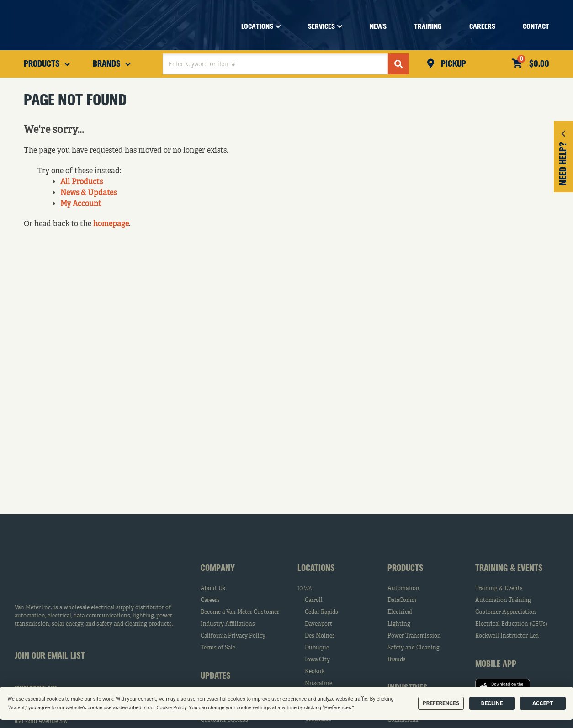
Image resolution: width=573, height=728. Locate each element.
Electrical (400, 612)
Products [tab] (406, 569)
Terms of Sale (218, 648)
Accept (543, 703)
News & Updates (88, 193)
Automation (403, 589)
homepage (111, 224)
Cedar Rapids (321, 612)
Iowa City (317, 660)
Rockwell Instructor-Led (507, 636)
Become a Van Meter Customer (240, 612)
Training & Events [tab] (509, 569)
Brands (397, 660)
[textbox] (275, 64)
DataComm (402, 601)
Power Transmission (414, 636)
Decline (492, 703)
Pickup (452, 64)
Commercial (403, 720)
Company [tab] (218, 569)
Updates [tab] (216, 676)
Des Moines (320, 636)
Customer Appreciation (506, 612)
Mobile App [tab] (496, 665)
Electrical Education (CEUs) (511, 624)
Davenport (318, 624)
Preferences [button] (338, 708)
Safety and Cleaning (414, 648)
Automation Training (503, 601)
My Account (81, 204)
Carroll (314, 601)
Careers (210, 601)
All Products (82, 182)
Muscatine (318, 684)
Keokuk (315, 672)
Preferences (441, 703)
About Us (213, 589)
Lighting (399, 624)
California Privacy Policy (233, 636)
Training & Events (499, 589)
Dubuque (317, 648)
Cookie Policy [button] (171, 708)
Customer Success (224, 720)
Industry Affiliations (228, 624)
